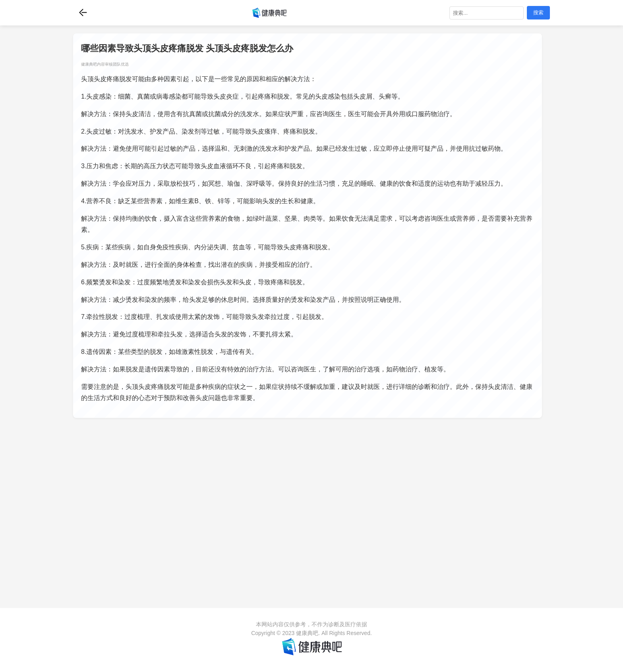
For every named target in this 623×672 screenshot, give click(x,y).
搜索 (538, 13)
